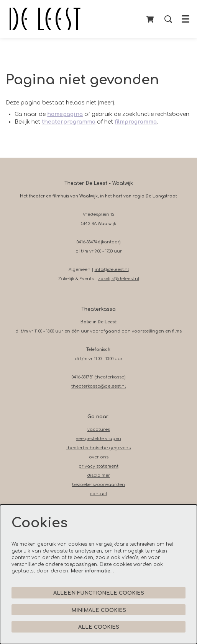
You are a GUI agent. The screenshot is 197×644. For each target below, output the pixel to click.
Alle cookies (99, 627)
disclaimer (98, 475)
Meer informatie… (92, 571)
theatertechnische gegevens (98, 448)
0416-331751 (83, 377)
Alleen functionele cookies (99, 593)
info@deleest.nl (112, 270)
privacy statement (98, 466)
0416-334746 (88, 242)
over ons (99, 457)
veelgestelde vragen (98, 439)
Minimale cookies (99, 610)
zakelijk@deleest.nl (119, 279)
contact (98, 494)
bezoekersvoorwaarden (98, 485)
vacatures (99, 430)
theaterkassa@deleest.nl (98, 386)
